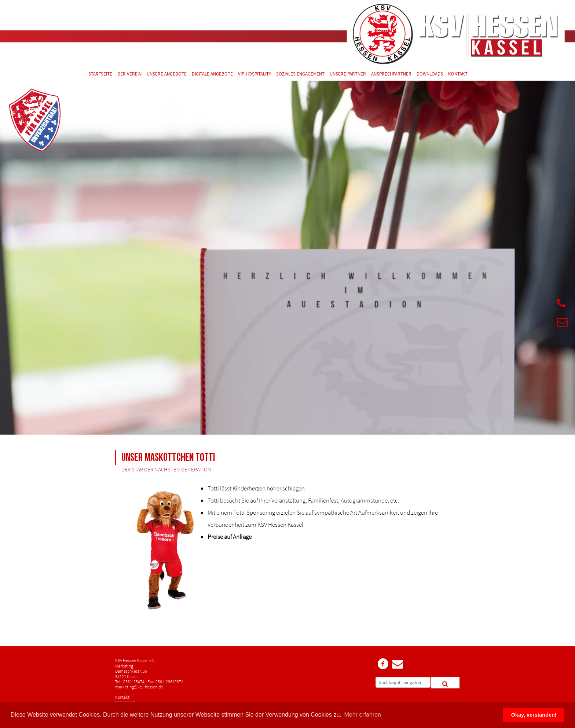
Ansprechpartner (391, 74)
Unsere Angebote (167, 74)
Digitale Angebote (212, 74)
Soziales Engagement (300, 74)
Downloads (430, 74)
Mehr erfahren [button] (363, 715)
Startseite (100, 74)
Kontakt (458, 74)
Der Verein (129, 74)
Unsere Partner (348, 74)
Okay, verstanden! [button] (534, 715)
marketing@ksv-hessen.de (139, 687)
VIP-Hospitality (254, 74)
